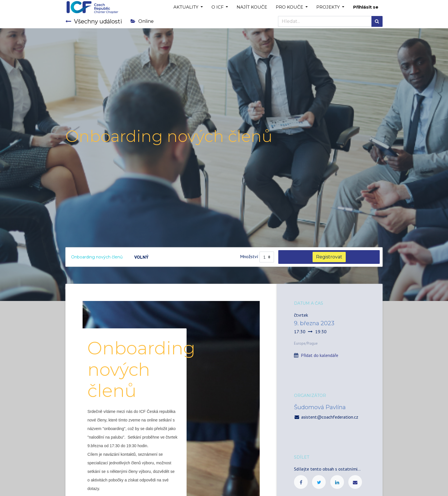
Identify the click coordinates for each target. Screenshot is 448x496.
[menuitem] (252, 7)
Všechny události (94, 21)
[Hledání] (377, 21)
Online (142, 21)
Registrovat (329, 257)
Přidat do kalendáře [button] (320, 355)
